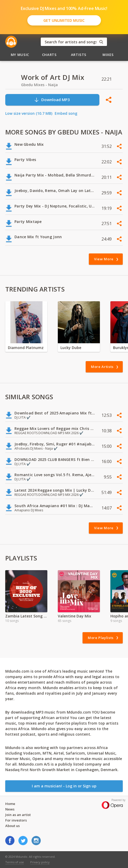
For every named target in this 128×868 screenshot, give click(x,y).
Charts (49, 55)
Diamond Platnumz (26, 348)
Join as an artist (18, 815)
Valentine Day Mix (75, 616)
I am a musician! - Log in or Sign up (64, 786)
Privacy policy (40, 862)
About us (12, 826)
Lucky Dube (71, 348)
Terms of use (15, 862)
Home (10, 804)
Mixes (108, 55)
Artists (79, 55)
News (10, 809)
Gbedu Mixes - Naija (39, 85)
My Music (20, 55)
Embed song (66, 113)
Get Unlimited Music (64, 20)
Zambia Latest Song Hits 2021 (26, 616)
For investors (16, 820)
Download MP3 (52, 100)
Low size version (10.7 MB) (29, 113)
